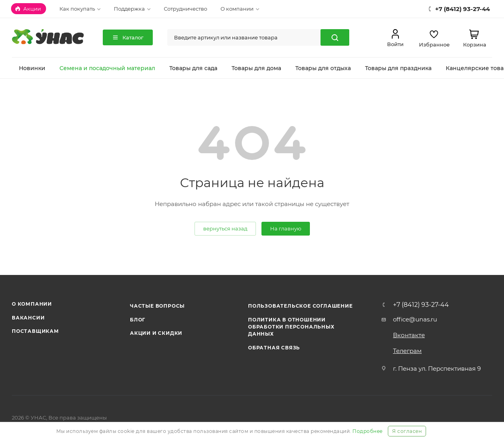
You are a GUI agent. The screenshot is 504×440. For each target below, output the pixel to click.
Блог (138, 320)
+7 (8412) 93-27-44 (421, 305)
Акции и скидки (156, 333)
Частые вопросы (157, 306)
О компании (32, 304)
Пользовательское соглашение (300, 306)
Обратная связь (274, 348)
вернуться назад (225, 228)
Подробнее (368, 431)
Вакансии (28, 318)
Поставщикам (35, 331)
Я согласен (407, 431)
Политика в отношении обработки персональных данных (291, 327)
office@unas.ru (415, 319)
